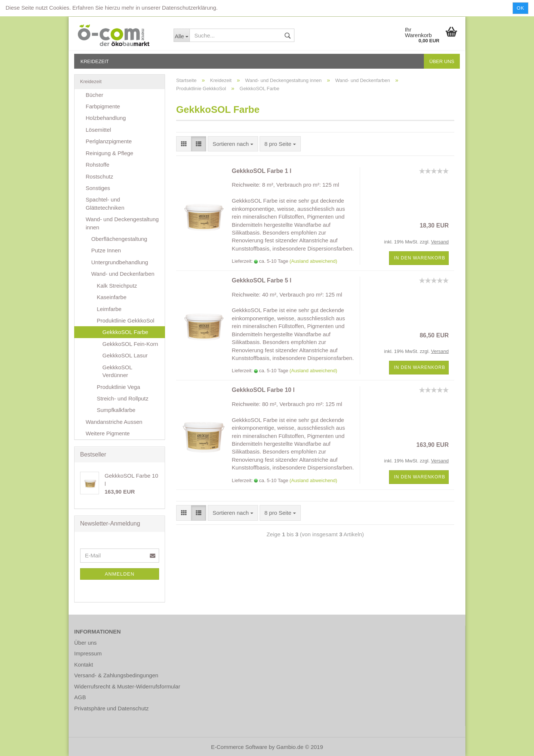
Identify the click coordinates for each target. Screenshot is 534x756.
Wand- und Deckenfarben (123, 274)
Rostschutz (99, 176)
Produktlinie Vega (118, 387)
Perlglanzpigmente (109, 141)
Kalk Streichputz (117, 286)
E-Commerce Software (239, 747)
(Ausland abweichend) (314, 261)
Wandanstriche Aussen (114, 422)
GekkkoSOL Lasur (125, 355)
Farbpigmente (103, 106)
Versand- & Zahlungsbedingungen (116, 675)
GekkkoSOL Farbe (125, 332)
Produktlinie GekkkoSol (126, 320)
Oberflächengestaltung (119, 239)
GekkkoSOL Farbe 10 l (263, 390)
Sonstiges (98, 188)
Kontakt (84, 665)
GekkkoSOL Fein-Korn (130, 344)
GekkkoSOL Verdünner (117, 371)
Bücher (95, 95)
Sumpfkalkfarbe (116, 410)
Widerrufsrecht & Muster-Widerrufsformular (127, 686)
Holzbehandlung (106, 118)
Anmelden (119, 574)
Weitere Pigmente (108, 433)
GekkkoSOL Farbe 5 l (262, 280)
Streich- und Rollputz (123, 398)
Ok (520, 8)
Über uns (442, 61)
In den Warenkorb (419, 258)
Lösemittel (98, 130)
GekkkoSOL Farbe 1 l (262, 171)
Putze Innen (106, 250)
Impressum (88, 653)
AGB (80, 697)
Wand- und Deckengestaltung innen (122, 223)
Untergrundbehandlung (120, 262)
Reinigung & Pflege (109, 153)
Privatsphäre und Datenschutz (111, 708)
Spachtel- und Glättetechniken (105, 203)
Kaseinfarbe (112, 297)
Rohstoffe (98, 165)
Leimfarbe (109, 309)
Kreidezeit (95, 61)
